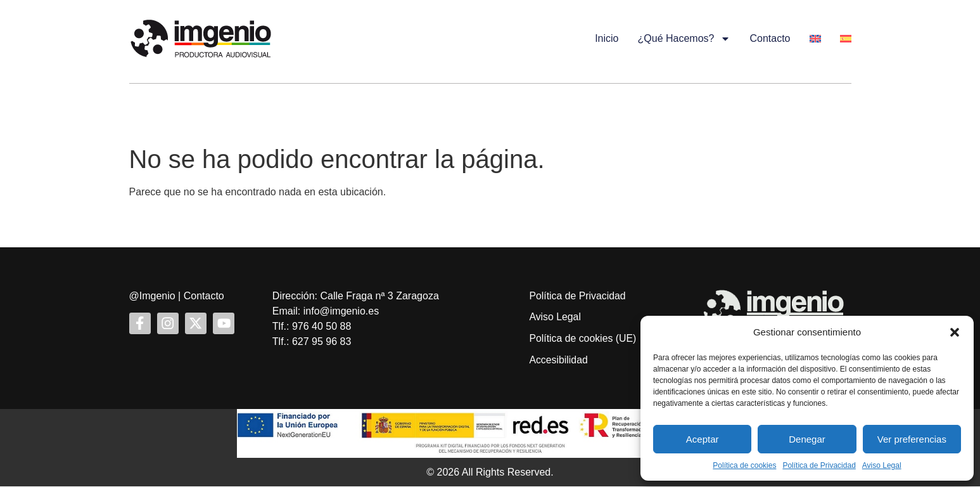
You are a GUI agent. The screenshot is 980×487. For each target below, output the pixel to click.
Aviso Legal (882, 465)
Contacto (770, 38)
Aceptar (703, 439)
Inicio (607, 38)
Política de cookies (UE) (583, 339)
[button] (955, 332)
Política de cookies (744, 465)
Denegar (807, 439)
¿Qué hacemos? (684, 39)
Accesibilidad (558, 360)
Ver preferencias (912, 439)
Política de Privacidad (819, 465)
